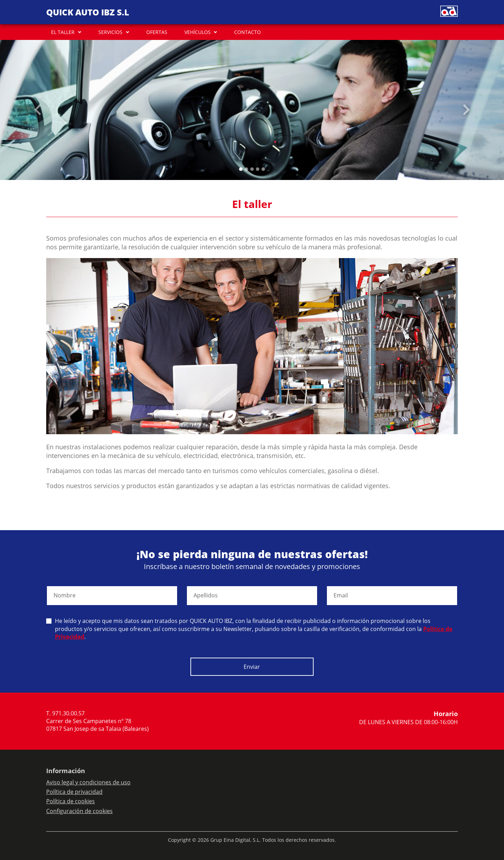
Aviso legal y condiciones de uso (88, 782)
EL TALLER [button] (63, 32)
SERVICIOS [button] (110, 32)
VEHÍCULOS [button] (198, 32)
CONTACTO (247, 32)
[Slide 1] (246, 169)
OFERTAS (157, 32)
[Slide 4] (263, 169)
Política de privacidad (74, 792)
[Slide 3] (258, 169)
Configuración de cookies (79, 811)
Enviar (252, 667)
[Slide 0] (241, 169)
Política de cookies (71, 801)
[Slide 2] (252, 169)
